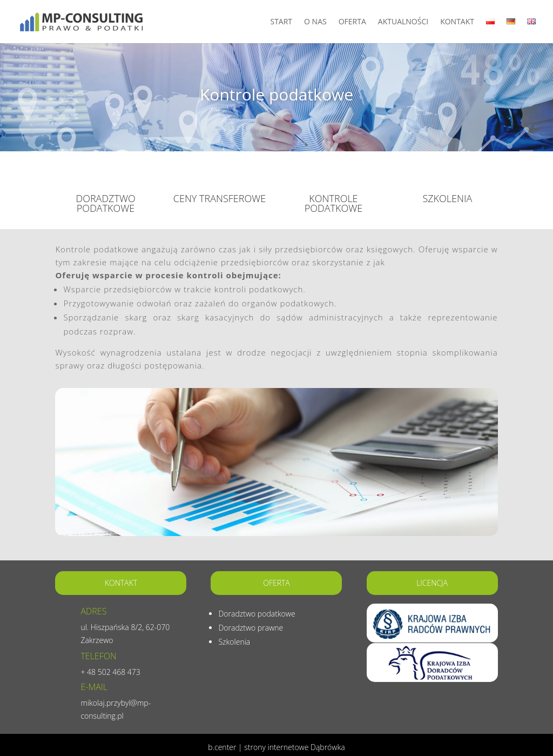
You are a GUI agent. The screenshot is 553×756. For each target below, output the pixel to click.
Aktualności (403, 22)
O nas (315, 22)
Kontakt (457, 22)
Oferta (352, 22)
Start (281, 22)
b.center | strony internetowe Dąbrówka (276, 747)
